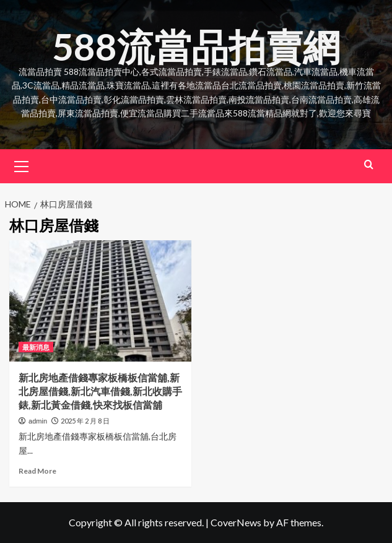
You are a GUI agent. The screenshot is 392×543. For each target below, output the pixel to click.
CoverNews (236, 522)
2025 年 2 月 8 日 (85, 421)
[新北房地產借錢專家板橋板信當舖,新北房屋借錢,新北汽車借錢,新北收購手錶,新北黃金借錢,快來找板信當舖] (100, 301)
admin (38, 421)
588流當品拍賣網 (196, 46)
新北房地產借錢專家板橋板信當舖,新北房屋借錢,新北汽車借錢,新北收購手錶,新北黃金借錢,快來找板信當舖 (100, 391)
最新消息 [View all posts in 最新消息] (36, 347)
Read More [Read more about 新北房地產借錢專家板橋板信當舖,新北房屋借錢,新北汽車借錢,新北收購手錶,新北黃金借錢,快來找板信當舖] (37, 471)
